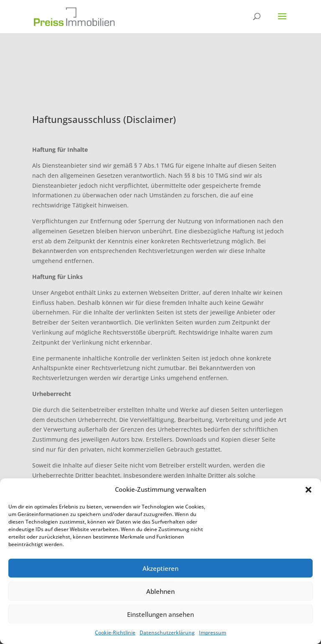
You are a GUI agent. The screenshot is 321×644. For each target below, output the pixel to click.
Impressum (213, 632)
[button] (308, 490)
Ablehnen (160, 591)
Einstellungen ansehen (160, 614)
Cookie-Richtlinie (115, 632)
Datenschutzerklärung (167, 632)
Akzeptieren (160, 568)
